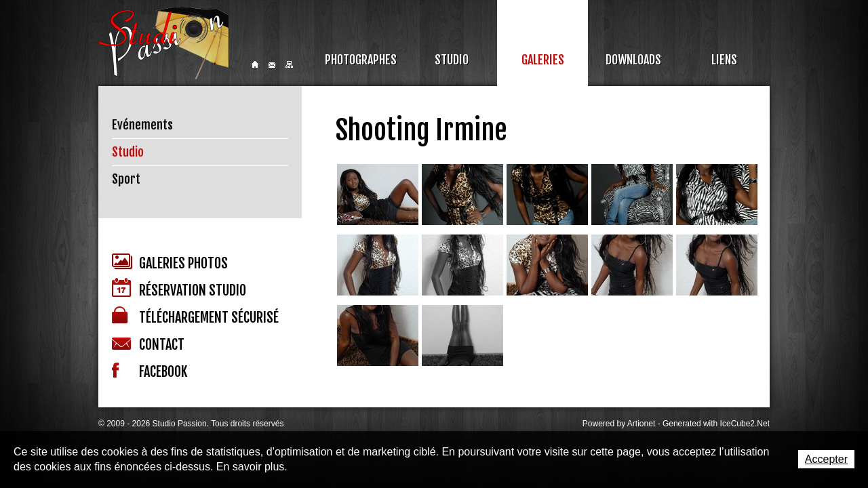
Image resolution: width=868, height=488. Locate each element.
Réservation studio (179, 288)
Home (255, 64)
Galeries (543, 60)
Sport (126, 179)
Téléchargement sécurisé (195, 316)
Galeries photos (170, 263)
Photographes (361, 60)
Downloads (633, 60)
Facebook (150, 371)
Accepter (826, 459)
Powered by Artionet (619, 424)
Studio (452, 60)
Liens (724, 60)
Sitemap (289, 64)
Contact (272, 65)
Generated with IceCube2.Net (716, 424)
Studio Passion (163, 43)
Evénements (142, 125)
